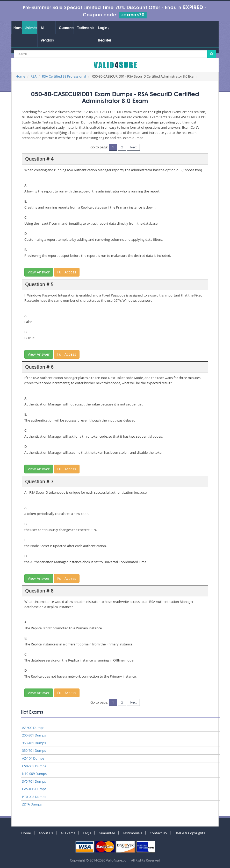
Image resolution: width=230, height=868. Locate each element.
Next (133, 147)
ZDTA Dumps (32, 804)
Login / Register (105, 34)
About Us (46, 833)
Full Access (67, 272)
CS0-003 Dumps (34, 766)
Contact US (158, 833)
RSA (34, 76)
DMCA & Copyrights (190, 833)
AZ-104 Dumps (33, 758)
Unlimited (31, 28)
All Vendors (47, 34)
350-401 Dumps (34, 743)
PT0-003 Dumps (34, 797)
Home (18, 28)
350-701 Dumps (34, 750)
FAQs (87, 833)
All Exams (68, 833)
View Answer (39, 272)
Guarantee (66, 28)
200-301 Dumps (34, 735)
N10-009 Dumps (34, 774)
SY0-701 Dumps (34, 781)
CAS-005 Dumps (34, 789)
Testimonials (85, 28)
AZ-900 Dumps (33, 728)
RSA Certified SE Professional (64, 76)
